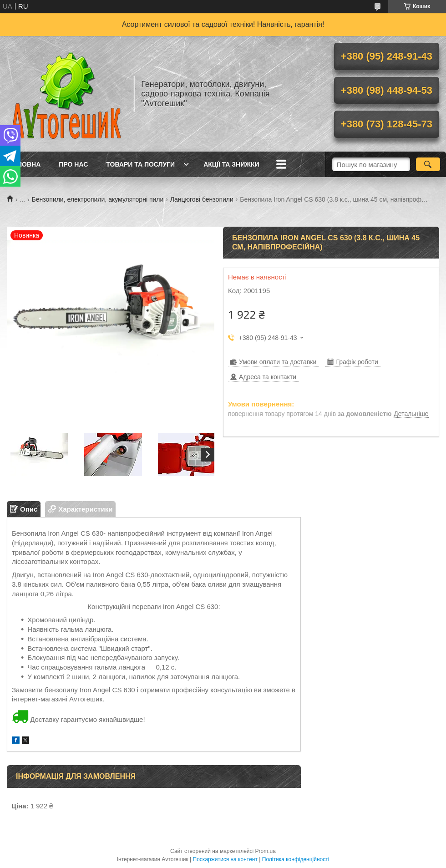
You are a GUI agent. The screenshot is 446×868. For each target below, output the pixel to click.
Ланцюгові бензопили (202, 199)
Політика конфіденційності (296, 859)
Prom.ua (266, 851)
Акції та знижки (231, 164)
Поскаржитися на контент (225, 859)
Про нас (73, 164)
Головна (25, 164)
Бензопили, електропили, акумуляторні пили (98, 199)
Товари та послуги (140, 164)
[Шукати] (428, 164)
